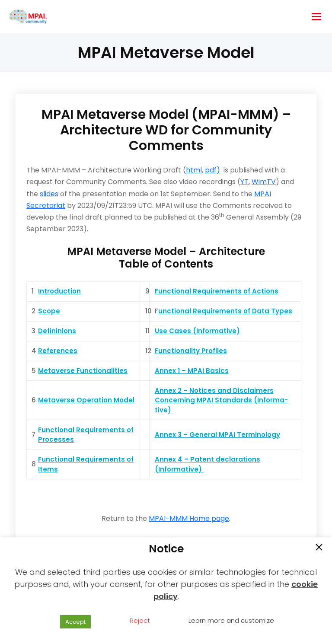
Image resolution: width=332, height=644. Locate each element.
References (58, 351)
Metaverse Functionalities (83, 371)
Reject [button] (140, 620)
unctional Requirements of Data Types (225, 311)
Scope (49, 311)
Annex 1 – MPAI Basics (192, 371)
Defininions (57, 331)
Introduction (59, 291)
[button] (319, 548)
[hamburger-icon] (316, 17)
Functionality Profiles (191, 351)
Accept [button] (75, 622)
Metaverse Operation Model (86, 400)
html (194, 170)
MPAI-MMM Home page (189, 518)
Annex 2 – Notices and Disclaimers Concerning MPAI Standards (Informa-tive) (221, 400)
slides (49, 194)
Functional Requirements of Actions (217, 291)
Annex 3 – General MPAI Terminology (217, 435)
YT (244, 182)
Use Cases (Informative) (197, 331)
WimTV (264, 182)
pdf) (212, 170)
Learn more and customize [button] (231, 620)
